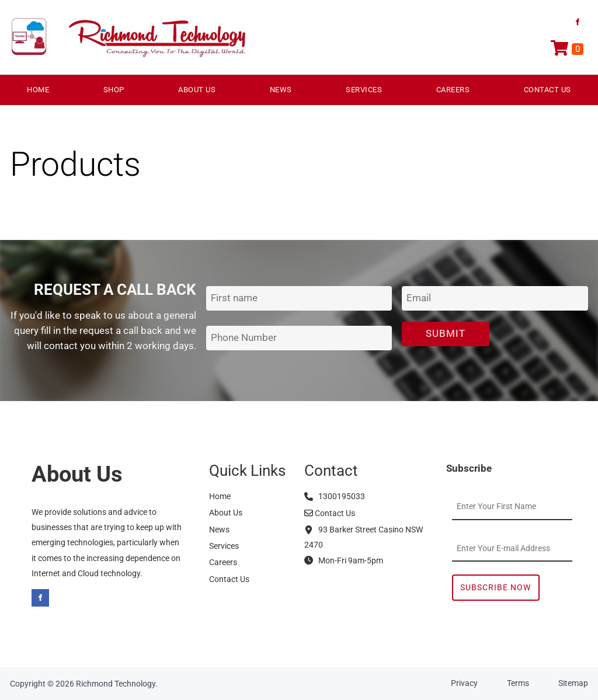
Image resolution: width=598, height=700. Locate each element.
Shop (114, 90)
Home (38, 90)
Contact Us (547, 90)
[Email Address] (495, 299)
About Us (197, 90)
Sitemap (573, 683)
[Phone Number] (299, 338)
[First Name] (299, 299)
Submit (446, 333)
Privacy (464, 683)
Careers (453, 90)
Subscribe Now (496, 587)
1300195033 (335, 496)
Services (364, 90)
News (281, 90)
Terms (518, 683)
